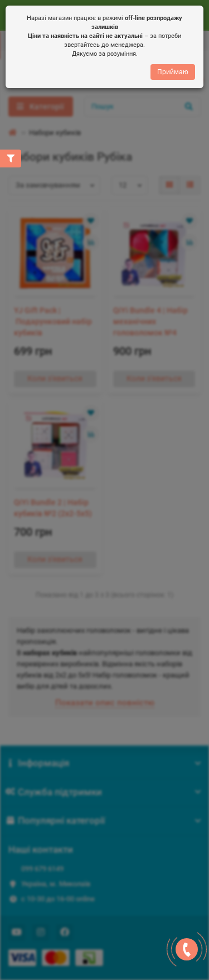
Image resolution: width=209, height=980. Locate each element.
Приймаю (173, 71)
